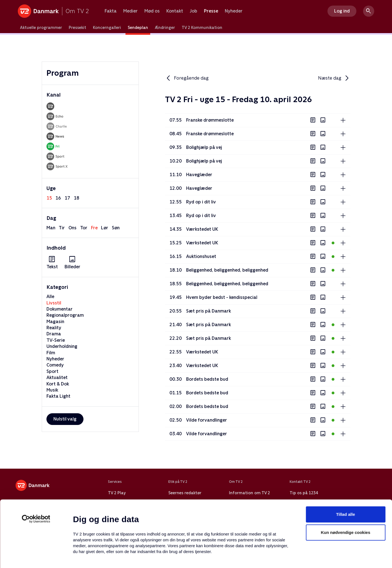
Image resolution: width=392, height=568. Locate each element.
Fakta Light (58, 396)
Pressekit (77, 28)
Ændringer (165, 28)
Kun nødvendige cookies (346, 494)
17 (67, 198)
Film (51, 353)
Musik (52, 390)
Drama (54, 334)
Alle (50, 297)
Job (193, 11)
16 (58, 198)
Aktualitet (57, 378)
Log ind (342, 11)
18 (77, 198)
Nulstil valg (65, 419)
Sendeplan (138, 28)
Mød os (152, 11)
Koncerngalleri (107, 28)
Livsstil (54, 303)
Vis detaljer (270, 557)
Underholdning (62, 346)
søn (116, 228)
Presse (211, 11)
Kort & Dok (58, 384)
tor (84, 228)
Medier (130, 11)
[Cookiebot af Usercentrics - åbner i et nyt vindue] (36, 481)
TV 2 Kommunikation (202, 28)
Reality (54, 328)
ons (72, 228)
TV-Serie (56, 340)
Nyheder (234, 11)
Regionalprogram (65, 315)
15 (49, 198)
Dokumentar (60, 309)
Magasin (55, 322)
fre (94, 228)
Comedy (55, 365)
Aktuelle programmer (41, 28)
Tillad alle (346, 476)
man (51, 228)
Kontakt (175, 11)
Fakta (111, 11)
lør (105, 228)
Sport (52, 371)
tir (62, 228)
